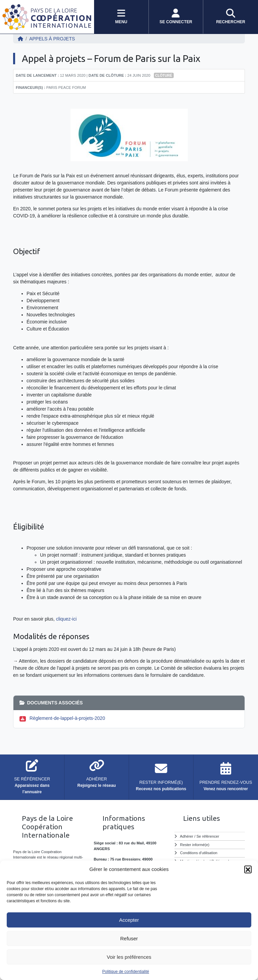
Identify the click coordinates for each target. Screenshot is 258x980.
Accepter (129, 920)
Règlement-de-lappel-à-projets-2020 (67, 718)
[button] (248, 869)
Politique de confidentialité (125, 972)
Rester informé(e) (195, 845)
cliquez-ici (66, 619)
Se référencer (208, 836)
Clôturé (164, 75)
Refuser (129, 938)
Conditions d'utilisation (199, 853)
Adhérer (187, 836)
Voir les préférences (129, 957)
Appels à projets (52, 39)
